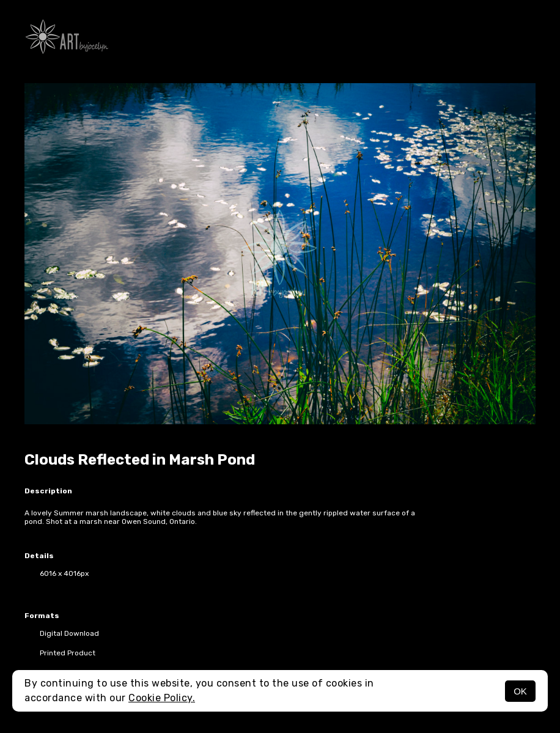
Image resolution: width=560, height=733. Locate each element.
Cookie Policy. (162, 698)
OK (520, 691)
